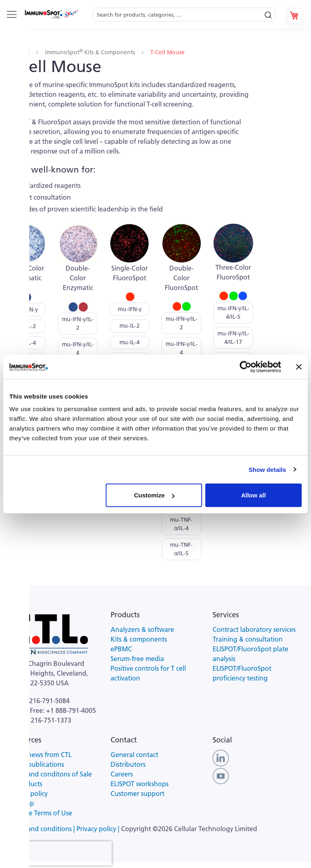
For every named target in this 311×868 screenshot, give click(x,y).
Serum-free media (137, 659)
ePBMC (121, 649)
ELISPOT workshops (140, 784)
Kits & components (139, 639)
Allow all (253, 495)
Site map (21, 803)
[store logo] (51, 14)
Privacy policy (28, 793)
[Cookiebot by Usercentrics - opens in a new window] (246, 367)
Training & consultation (248, 639)
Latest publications (36, 764)
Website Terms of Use (40, 813)
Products (19, 52)
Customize (154, 495)
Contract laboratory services (254, 629)
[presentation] (60, 853)
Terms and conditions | (42, 829)
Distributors (128, 764)
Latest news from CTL (40, 755)
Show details (267, 469)
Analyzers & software (142, 629)
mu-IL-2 (26, 326)
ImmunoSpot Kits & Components (91, 52)
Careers (122, 774)
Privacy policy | (99, 829)
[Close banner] (299, 367)
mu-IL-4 (26, 343)
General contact (134, 755)
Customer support (137, 793)
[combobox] (184, 12)
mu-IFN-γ (26, 309)
